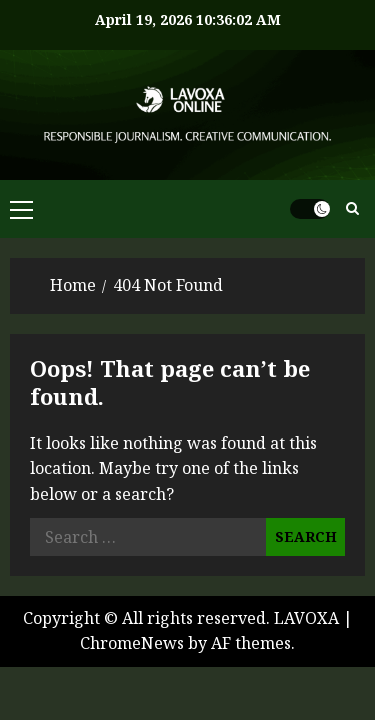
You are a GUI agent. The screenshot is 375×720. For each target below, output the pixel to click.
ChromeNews (132, 643)
